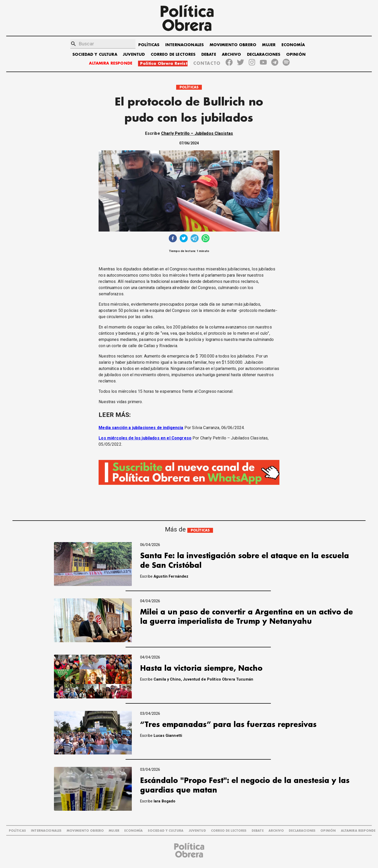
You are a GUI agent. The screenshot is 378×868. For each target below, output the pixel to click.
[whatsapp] (205, 239)
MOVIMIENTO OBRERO (233, 45)
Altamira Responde (358, 831)
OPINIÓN (296, 55)
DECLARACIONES (264, 55)
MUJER (269, 45)
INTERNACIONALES (184, 45)
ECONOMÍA (293, 45)
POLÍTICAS (149, 45)
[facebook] (173, 239)
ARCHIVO (231, 55)
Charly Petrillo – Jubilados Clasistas (197, 133)
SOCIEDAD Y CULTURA (95, 55)
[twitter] (184, 239)
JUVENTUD (134, 55)
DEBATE (209, 55)
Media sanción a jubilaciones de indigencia (141, 428)
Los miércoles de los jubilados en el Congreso (145, 438)
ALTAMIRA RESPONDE (111, 63)
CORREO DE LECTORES (173, 55)
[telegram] (195, 239)
